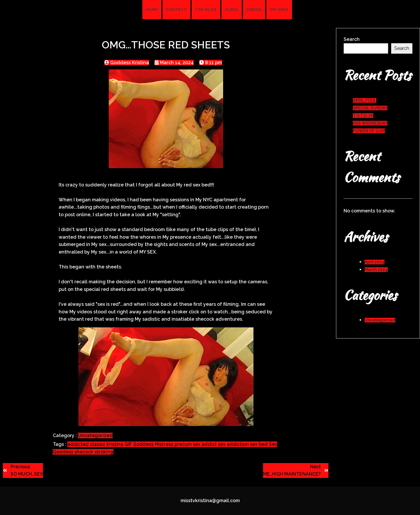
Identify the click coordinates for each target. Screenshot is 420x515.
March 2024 (376, 270)
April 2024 (374, 262)
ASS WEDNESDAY (370, 123)
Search (352, 39)
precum (184, 444)
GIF (129, 444)
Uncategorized (95, 435)
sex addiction (234, 444)
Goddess (144, 444)
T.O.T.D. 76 (363, 116)
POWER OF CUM (369, 131)
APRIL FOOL (365, 100)
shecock (84, 452)
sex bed (259, 444)
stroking (104, 452)
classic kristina (107, 444)
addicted (79, 444)
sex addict (205, 444)
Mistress (164, 444)
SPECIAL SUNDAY (370, 108)
